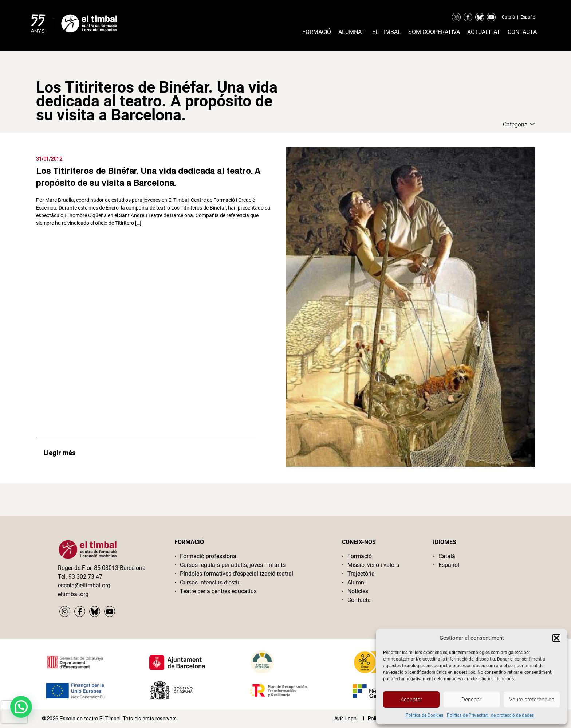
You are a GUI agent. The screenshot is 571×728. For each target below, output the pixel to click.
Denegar (471, 700)
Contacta (522, 32)
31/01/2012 (49, 159)
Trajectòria (361, 574)
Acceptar (411, 700)
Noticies (358, 591)
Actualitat (484, 32)
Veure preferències (532, 700)
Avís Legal (346, 719)
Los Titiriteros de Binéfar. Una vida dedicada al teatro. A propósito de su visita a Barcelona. (148, 177)
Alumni (357, 582)
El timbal (387, 32)
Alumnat (352, 32)
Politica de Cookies (424, 715)
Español (528, 17)
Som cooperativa (434, 32)
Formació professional (209, 556)
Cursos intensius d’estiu (210, 582)
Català (508, 17)
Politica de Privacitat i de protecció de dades (490, 715)
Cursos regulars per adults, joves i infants (233, 565)
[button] (556, 638)
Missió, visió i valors (373, 565)
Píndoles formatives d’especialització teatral (237, 574)
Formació (317, 32)
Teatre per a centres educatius (218, 591)
